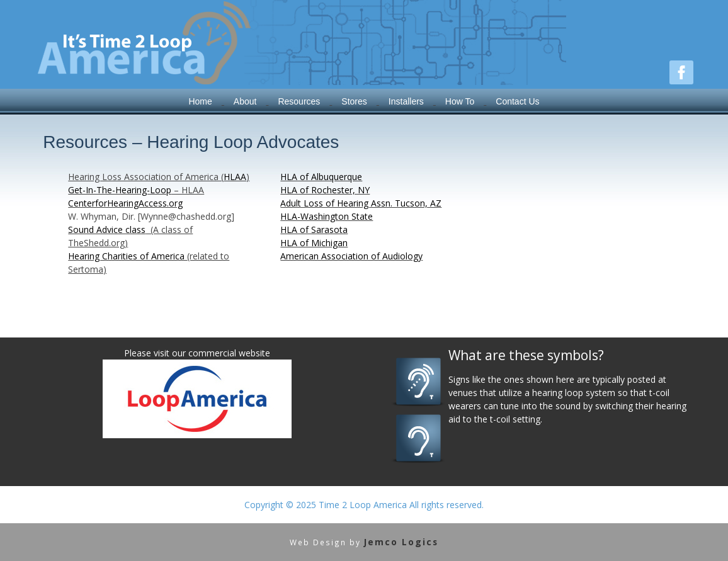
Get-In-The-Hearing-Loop (120, 190)
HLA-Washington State (327, 216)
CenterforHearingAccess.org (125, 203)
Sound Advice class (107, 229)
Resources (299, 101)
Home (200, 101)
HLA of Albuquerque (321, 177)
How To (460, 101)
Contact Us (517, 101)
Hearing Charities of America (128, 256)
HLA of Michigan (314, 243)
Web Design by (364, 542)
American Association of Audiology (351, 256)
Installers (406, 101)
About (245, 101)
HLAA (235, 177)
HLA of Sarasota (314, 229)
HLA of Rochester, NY (325, 190)
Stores (354, 101)
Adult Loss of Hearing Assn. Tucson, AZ (361, 203)
